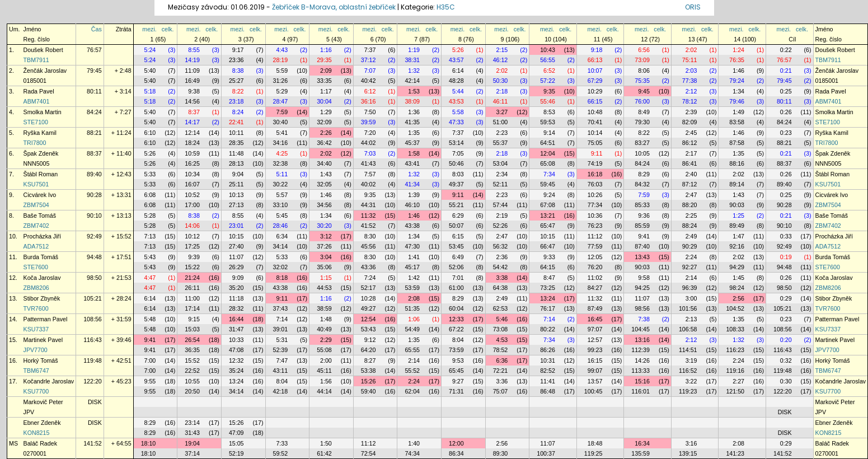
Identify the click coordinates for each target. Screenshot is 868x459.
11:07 (236, 257)
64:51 (548, 143)
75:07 (501, 391)
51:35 (412, 308)
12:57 (595, 340)
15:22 (192, 267)
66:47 (548, 246)
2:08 (414, 298)
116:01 (641, 391)
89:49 (737, 226)
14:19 (192, 60)
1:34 (738, 91)
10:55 (192, 381)
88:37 (94, 153)
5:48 (150, 319)
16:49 (192, 81)
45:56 (369, 246)
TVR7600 (36, 308)
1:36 (414, 112)
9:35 (549, 91)
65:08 (548, 163)
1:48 (326, 319)
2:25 (691, 216)
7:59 (282, 112)
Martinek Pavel (43, 340)
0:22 (786, 50)
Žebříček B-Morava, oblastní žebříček (334, 7)
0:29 (786, 298)
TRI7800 (35, 143)
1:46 (738, 71)
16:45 (595, 319)
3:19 (691, 360)
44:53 (324, 288)
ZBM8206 (36, 288)
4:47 (150, 278)
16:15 (595, 360)
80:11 (94, 91)
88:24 (690, 226)
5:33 (150, 174)
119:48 (93, 360)
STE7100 (36, 122)
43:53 (456, 101)
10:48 (595, 112)
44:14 (324, 391)
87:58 (737, 143)
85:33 (642, 205)
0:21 (786, 71)
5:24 (150, 50)
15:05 (236, 443)
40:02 (369, 184)
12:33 (456, 319)
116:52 (688, 371)
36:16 (369, 101)
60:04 (456, 308)
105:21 (93, 298)
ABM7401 (37, 101)
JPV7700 (36, 350)
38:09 (412, 101)
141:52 (93, 443)
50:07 (456, 226)
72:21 (501, 371)
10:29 (595, 91)
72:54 (369, 453)
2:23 (502, 133)
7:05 (458, 153)
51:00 (501, 122)
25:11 (236, 184)
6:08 (150, 195)
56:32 (501, 246)
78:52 (501, 350)
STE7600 (36, 267)
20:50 (192, 391)
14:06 (192, 226)
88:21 (94, 133)
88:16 (737, 163)
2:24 (691, 257)
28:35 (236, 143)
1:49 (738, 112)
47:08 (236, 350)
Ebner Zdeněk (42, 423)
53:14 (456, 143)
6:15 (458, 236)
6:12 (370, 91)
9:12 (370, 340)
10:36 (595, 216)
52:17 (369, 288)
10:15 (236, 236)
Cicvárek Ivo (40, 195)
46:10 (412, 205)
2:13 (691, 319)
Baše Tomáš (40, 216)
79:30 (642, 122)
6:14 (458, 71)
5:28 (150, 216)
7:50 (370, 112)
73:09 (642, 60)
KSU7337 (36, 329)
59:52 (281, 453)
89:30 (501, 453)
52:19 (236, 453)
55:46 (548, 101)
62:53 (501, 308)
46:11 (501, 101)
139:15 (688, 453)
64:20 (369, 350)
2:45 (691, 133)
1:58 (414, 153)
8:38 (238, 71)
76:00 (642, 101)
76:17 (548, 308)
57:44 (501, 205)
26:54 (192, 340)
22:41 (236, 122)
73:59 (456, 350)
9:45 (644, 91)
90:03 (737, 205)
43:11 (281, 371)
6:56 (644, 50)
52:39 (281, 350)
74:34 (412, 453)
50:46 (456, 163)
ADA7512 (36, 246)
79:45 (94, 71)
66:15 (595, 101)
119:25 (593, 453)
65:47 (548, 226)
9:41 (644, 236)
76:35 (737, 60)
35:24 (236, 371)
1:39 (414, 195)
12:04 (548, 153)
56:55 (548, 60)
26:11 (192, 288)
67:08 (548, 205)
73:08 (501, 329)
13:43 (642, 257)
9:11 (597, 153)
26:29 (236, 267)
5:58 (458, 112)
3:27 (502, 112)
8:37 (194, 112)
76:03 (595, 184)
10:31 (548, 360)
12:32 (236, 360)
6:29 (458, 216)
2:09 (326, 71)
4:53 (502, 340)
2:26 (326, 133)
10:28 (369, 298)
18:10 (149, 443)
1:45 (738, 278)
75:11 (690, 60)
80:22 (548, 329)
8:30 (370, 236)
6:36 (502, 360)
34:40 (324, 163)
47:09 (236, 433)
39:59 (369, 122)
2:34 (502, 174)
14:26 (642, 360)
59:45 (548, 184)
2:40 (691, 174)
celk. (168, 29)
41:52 (369, 226)
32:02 (281, 267)
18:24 (192, 143)
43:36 (369, 267)
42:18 (281, 391)
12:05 (595, 257)
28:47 (281, 101)
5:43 (150, 257)
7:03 (370, 153)
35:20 (236, 288)
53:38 (369, 371)
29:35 (324, 60)
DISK (95, 402)
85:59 (642, 226)
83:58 (737, 122)
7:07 (370, 71)
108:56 (93, 319)
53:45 (456, 246)
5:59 (282, 71)
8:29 (644, 174)
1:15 (326, 278)
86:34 (456, 453)
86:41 (690, 163)
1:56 (326, 381)
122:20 (93, 381)
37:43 (281, 308)
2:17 (691, 153)
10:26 (595, 195)
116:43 (93, 340)
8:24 (238, 112)
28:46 (281, 226)
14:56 (192, 101)
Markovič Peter (43, 402)
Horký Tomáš (41, 360)
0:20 (786, 340)
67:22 (456, 329)
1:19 (414, 50)
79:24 (737, 81)
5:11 (282, 174)
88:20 (690, 205)
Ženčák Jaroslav (45, 71)
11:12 (595, 236)
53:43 (369, 329)
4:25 (282, 153)
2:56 (738, 298)
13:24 (548, 298)
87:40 (642, 246)
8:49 (644, 112)
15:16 (642, 381)
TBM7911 (36, 60)
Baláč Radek (40, 443)
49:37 (456, 184)
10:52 (192, 195)
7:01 (458, 278)
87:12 (690, 184)
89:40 (94, 174)
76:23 (595, 226)
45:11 (324, 371)
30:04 (324, 101)
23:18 (236, 101)
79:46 (737, 101)
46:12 (501, 60)
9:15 (194, 319)
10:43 (548, 50)
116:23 (735, 350)
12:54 (369, 319)
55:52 (412, 371)
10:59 (192, 153)
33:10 (281, 205)
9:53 (458, 360)
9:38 (194, 91)
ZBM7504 (36, 205)
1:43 (326, 174)
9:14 (549, 133)
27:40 (236, 246)
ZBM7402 (36, 226)
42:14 (412, 81)
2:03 (691, 71)
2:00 (326, 360)
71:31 (456, 391)
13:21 (548, 216)
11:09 (192, 71)
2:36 (502, 257)
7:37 (370, 50)
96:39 (690, 288)
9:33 (549, 257)
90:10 (94, 216)
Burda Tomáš (41, 257)
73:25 (548, 288)
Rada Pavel (39, 91)
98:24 (737, 288)
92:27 (690, 267)
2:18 (502, 91)
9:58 (644, 278)
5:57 (282, 195)
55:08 (324, 350)
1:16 (326, 50)
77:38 (690, 81)
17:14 (192, 308)
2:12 (691, 91)
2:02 (691, 50)
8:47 (549, 278)
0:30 (786, 381)
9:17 (238, 50)
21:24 (192, 278)
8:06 (644, 71)
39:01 (281, 329)
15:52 (192, 360)
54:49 (412, 329)
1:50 (326, 443)
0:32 (786, 360)
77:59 (595, 246)
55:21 (456, 205)
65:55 (412, 350)
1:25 (738, 216)
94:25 (642, 288)
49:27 (369, 308)
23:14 (192, 423)
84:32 (642, 184)
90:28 (94, 195)
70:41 (595, 122)
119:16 (735, 371)
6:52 (549, 71)
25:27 (236, 81)
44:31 (369, 205)
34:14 (281, 246)
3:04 (326, 257)
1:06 (414, 319)
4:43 (282, 50)
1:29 (326, 112)
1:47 (738, 236)
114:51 (688, 350)
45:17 (412, 267)
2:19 (502, 216)
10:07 (595, 71)
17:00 (192, 205)
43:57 (456, 60)
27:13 (236, 205)
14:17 (192, 122)
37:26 (324, 246)
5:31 (282, 340)
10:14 (595, 133)
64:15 (548, 267)
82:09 (690, 122)
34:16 (281, 143)
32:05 (324, 184)
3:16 (691, 443)
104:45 (641, 329)
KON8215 (37, 433)
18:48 (595, 443)
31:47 (236, 329)
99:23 (595, 350)
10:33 (236, 340)
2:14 (691, 278)
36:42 (324, 143)
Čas (97, 29)
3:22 (691, 381)
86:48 (548, 391)
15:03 (192, 329)
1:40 (414, 443)
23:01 (236, 226)
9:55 (150, 381)
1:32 (414, 71)
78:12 (690, 101)
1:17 (326, 91)
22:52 (192, 371)
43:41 (412, 163)
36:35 (192, 350)
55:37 (501, 143)
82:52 (548, 371)
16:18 (595, 174)
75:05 (595, 143)
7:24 (370, 278)
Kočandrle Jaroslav (49, 381)
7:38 (644, 319)
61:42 (324, 453)
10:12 (192, 236)
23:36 (236, 60)
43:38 (412, 226)
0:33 (786, 236)
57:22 (548, 81)
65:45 (456, 371)
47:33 (456, 122)
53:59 (412, 288)
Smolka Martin (43, 112)
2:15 (502, 50)
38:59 (324, 308)
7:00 (150, 360)
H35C (446, 7)
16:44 (236, 319)
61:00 (456, 288)
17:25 (192, 246)
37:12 (369, 60)
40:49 (324, 329)
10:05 (642, 153)
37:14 (192, 453)
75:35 (642, 81)
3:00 (691, 298)
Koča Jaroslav (42, 278)
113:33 (641, 371)
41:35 (412, 122)
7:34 (549, 174)
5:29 (282, 91)
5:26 (458, 50)
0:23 (786, 133)
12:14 (192, 133)
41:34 (412, 184)
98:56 (642, 308)
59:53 (548, 122)
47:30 (412, 246)
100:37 (546, 453)
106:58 (688, 329)
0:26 (786, 112)
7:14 (282, 319)
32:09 (324, 122)
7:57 (370, 174)
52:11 (501, 184)
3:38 (502, 278)
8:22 (238, 91)
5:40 (150, 71)
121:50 (735, 391)
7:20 (370, 133)
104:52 (735, 308)
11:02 (595, 278)
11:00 (192, 298)
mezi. (149, 29)
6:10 (150, 133)
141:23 (735, 453)
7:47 (282, 360)
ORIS (693, 7)
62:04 (412, 391)
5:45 (282, 216)
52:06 (456, 267)
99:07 (595, 371)
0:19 (786, 257)
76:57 (94, 50)
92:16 (737, 246)
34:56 (324, 205)
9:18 (597, 50)
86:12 (690, 143)
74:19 (595, 163)
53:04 (501, 163)
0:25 (786, 91)
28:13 (236, 163)
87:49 (595, 308)
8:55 (194, 50)
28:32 (236, 308)
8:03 (458, 174)
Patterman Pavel (46, 319)
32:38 (281, 163)
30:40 (281, 122)
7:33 (282, 443)
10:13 (236, 195)
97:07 (595, 329)
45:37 (412, 143)
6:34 (282, 236)
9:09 (238, 278)
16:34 (642, 443)
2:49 (691, 236)
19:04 (192, 443)
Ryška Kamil (40, 133)
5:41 (282, 133)
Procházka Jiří (43, 236)
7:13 (150, 236)
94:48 (94, 257)
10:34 (192, 174)
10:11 (236, 133)
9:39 (194, 257)
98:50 (94, 278)
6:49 (458, 257)
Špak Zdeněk (41, 153)
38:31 (412, 60)
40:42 (369, 81)
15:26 (369, 381)
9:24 (549, 195)
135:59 (641, 453)
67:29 (595, 81)
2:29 (326, 340)
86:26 (548, 350)
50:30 (501, 81)
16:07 (192, 184)
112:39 (641, 350)
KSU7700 (36, 391)
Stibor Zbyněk (42, 298)
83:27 (642, 143)
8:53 (549, 112)
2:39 (691, 112)
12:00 (456, 443)
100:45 (593, 391)
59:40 (369, 391)
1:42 (414, 278)
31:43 (192, 433)
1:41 (414, 257)
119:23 (688, 391)
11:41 (548, 381)
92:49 (94, 236)
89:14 (737, 184)
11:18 (236, 298)
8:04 (458, 340)
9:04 (238, 174)
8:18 (282, 278)
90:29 (690, 246)
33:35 (324, 81)
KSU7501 (36, 184)
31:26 (281, 81)
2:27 (738, 381)
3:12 (326, 236)
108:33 (735, 329)
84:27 (595, 288)
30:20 (324, 226)
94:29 (737, 267)
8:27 (370, 360)
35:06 (324, 267)
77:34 (595, 205)
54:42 (501, 267)
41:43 (369, 163)
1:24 (738, 50)
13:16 (642, 340)
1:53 (414, 91)
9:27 (458, 381)
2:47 (691, 195)
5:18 (150, 91)
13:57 (595, 381)
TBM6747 (36, 371)
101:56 (688, 308)
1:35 (414, 133)
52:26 (501, 226)
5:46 (502, 319)
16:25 (192, 163)
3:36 (502, 381)
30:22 (281, 184)
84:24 (94, 112)
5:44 (458, 91)
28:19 (281, 60)
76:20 (595, 267)
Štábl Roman (41, 174)
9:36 (644, 216)
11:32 (369, 216)
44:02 (369, 143)
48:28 (456, 81)
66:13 (595, 60)
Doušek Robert (43, 50)
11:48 (236, 153)
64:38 (501, 288)
